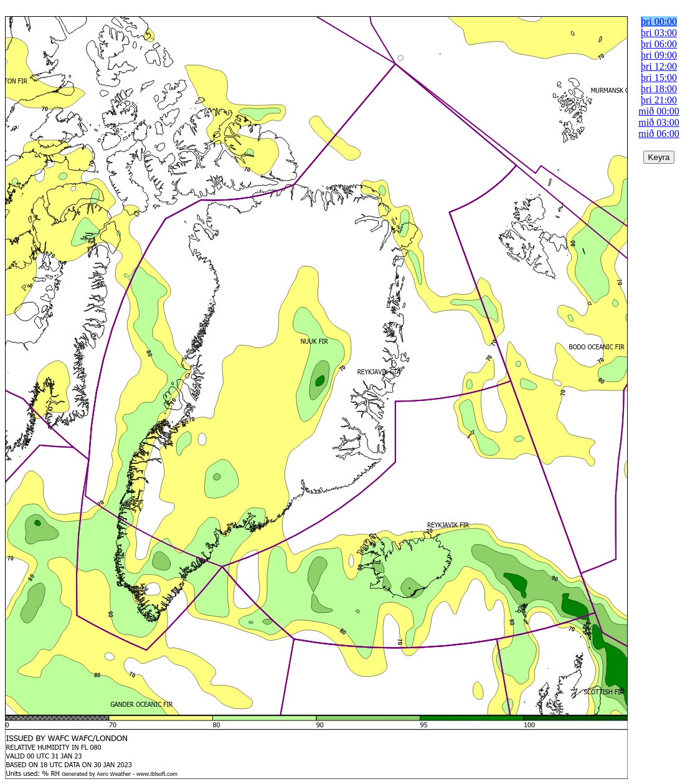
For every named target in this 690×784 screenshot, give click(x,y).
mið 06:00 (659, 134)
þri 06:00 (659, 44)
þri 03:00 (659, 33)
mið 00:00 (659, 111)
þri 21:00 (659, 100)
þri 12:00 (659, 66)
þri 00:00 (659, 21)
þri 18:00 (659, 89)
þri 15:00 (659, 78)
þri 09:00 (659, 55)
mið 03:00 (659, 122)
